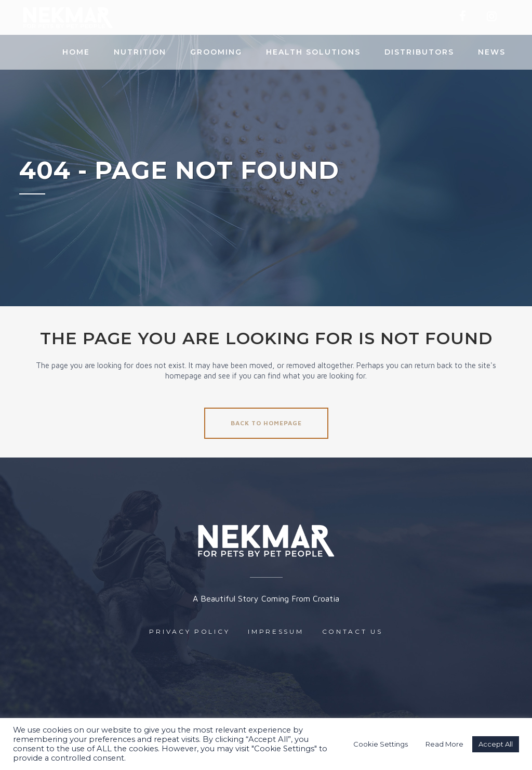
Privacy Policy (189, 631)
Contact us (353, 631)
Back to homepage (266, 423)
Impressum (276, 631)
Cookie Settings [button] (381, 744)
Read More (444, 744)
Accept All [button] (496, 744)
